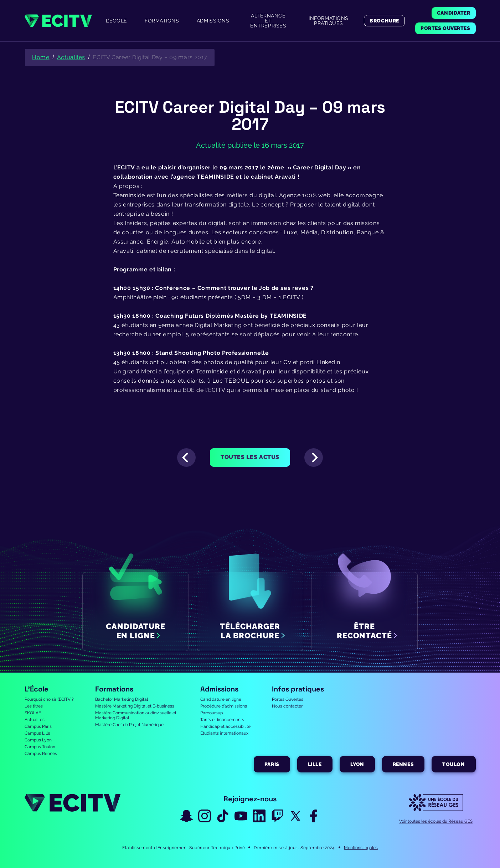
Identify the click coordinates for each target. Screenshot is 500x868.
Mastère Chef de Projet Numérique (129, 725)
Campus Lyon (38, 740)
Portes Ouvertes (288, 699)
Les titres (34, 706)
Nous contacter (287, 706)
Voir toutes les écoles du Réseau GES (436, 821)
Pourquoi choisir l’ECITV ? (49, 699)
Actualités (35, 720)
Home (41, 57)
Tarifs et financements (222, 720)
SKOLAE (33, 713)
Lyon (357, 764)
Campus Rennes (41, 754)
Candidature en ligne (221, 699)
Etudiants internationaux (224, 733)
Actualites (71, 57)
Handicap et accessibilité (225, 726)
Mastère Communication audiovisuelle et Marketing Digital (136, 715)
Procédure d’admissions (224, 706)
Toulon (453, 764)
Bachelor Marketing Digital (122, 699)
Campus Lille (37, 733)
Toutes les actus (250, 457)
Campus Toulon (40, 747)
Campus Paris (38, 726)
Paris (272, 764)
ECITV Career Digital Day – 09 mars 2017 (150, 57)
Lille (315, 764)
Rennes (403, 764)
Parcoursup (212, 713)
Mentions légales (361, 848)
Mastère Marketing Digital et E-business (135, 706)
